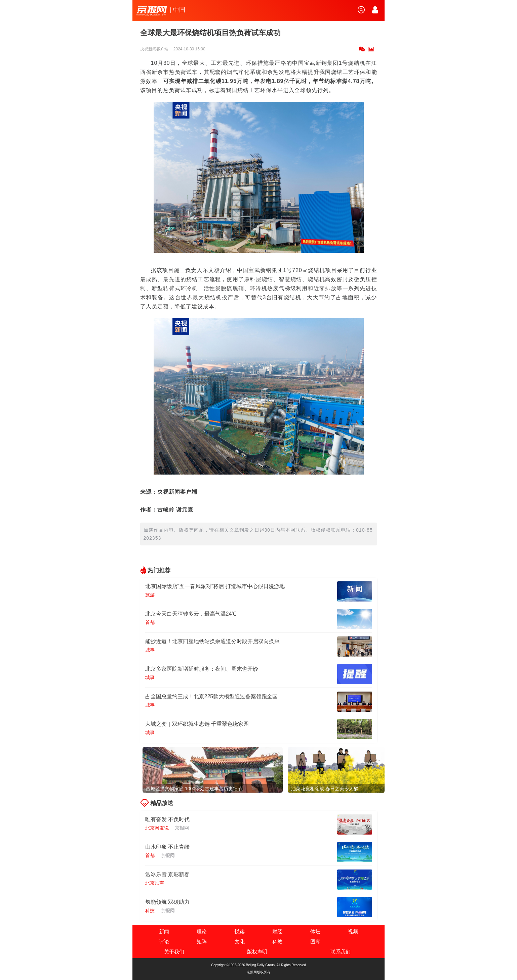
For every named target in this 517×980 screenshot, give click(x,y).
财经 (277, 931)
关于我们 (174, 952)
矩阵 (202, 942)
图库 (315, 942)
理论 (202, 931)
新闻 (164, 931)
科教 (277, 942)
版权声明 (257, 952)
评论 (164, 942)
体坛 (315, 931)
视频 (353, 931)
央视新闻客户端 (155, 49)
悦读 (240, 931)
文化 (240, 942)
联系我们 (341, 952)
